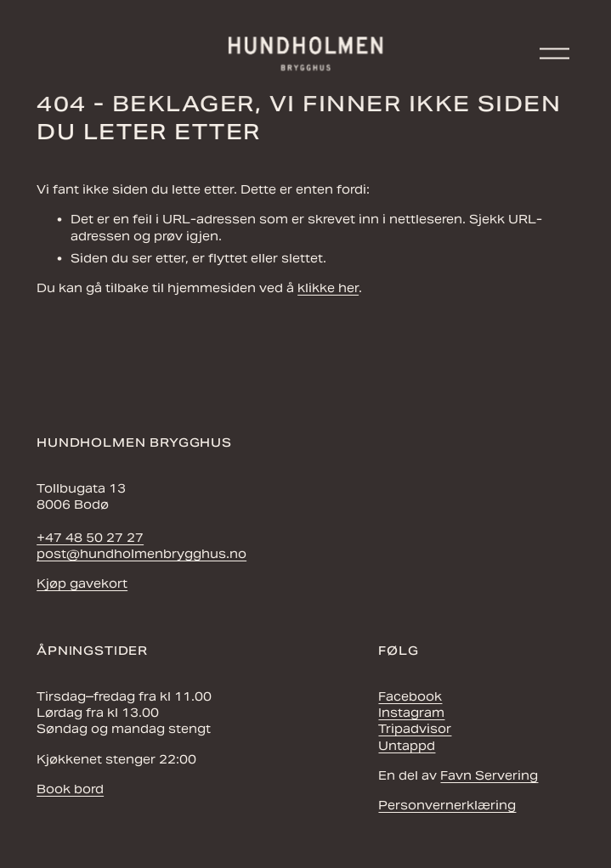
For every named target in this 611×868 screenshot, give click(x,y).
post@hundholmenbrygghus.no (141, 554)
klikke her (328, 288)
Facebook (410, 696)
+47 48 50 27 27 (90, 538)
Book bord (70, 789)
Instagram (411, 713)
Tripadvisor (415, 729)
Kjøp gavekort (82, 583)
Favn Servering (489, 775)
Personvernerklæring (447, 805)
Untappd (407, 746)
